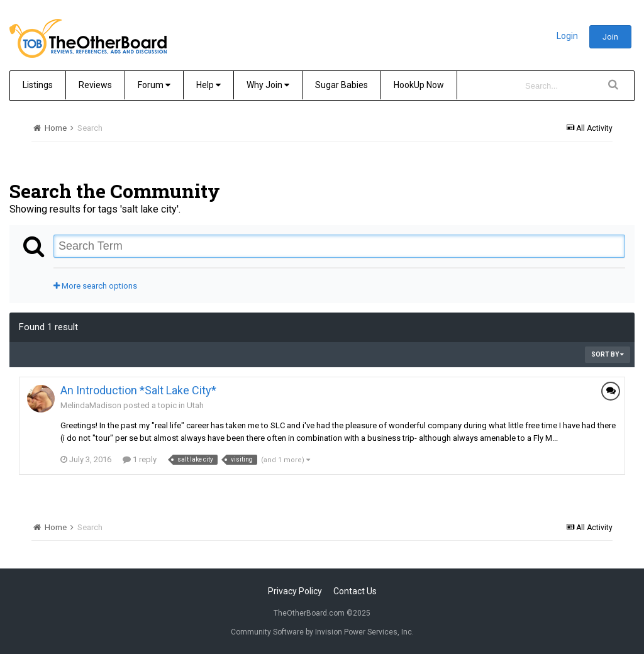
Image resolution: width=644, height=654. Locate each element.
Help (208, 85)
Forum (154, 85)
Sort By (608, 354)
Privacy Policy (295, 591)
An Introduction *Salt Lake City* (138, 390)
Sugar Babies (341, 85)
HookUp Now (419, 85)
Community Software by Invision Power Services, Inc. (322, 632)
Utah (195, 405)
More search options (95, 286)
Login (567, 36)
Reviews (95, 85)
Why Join (268, 85)
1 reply (140, 459)
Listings (38, 85)
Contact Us (355, 591)
